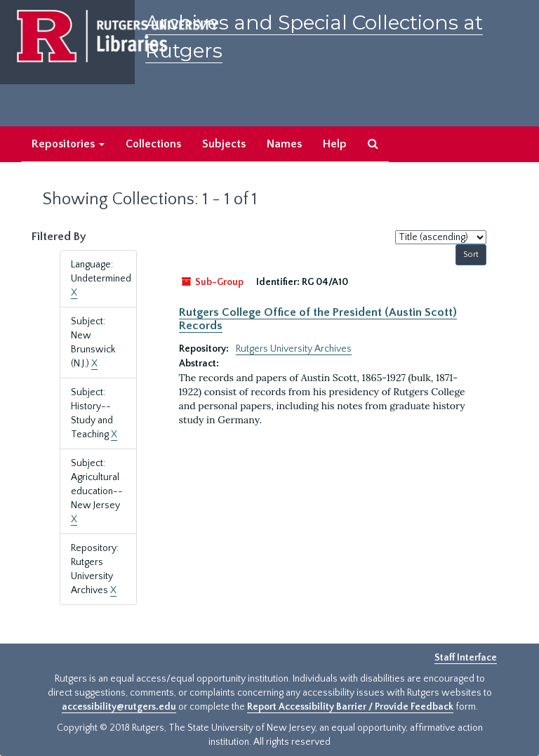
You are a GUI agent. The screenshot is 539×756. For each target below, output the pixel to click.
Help (335, 144)
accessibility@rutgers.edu (119, 707)
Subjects (224, 144)
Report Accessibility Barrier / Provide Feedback (350, 707)
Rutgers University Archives (294, 349)
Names (284, 144)
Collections (153, 144)
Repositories (68, 144)
